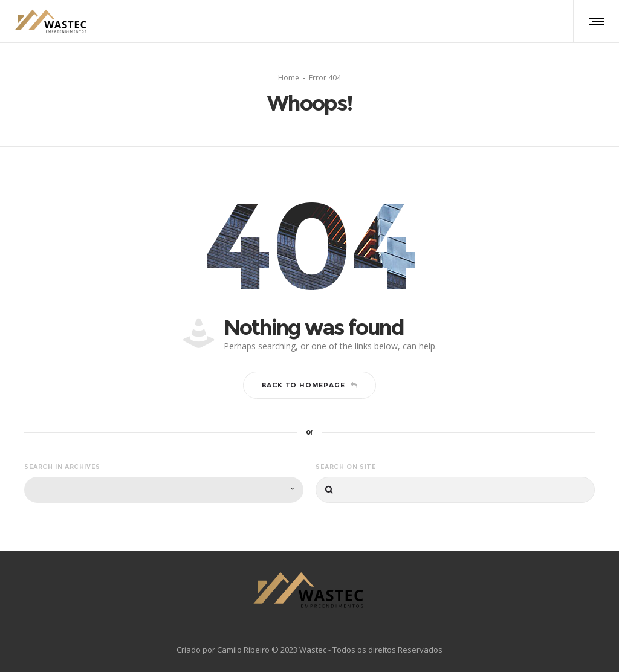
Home (289, 76)
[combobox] (164, 488)
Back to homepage (310, 383)
